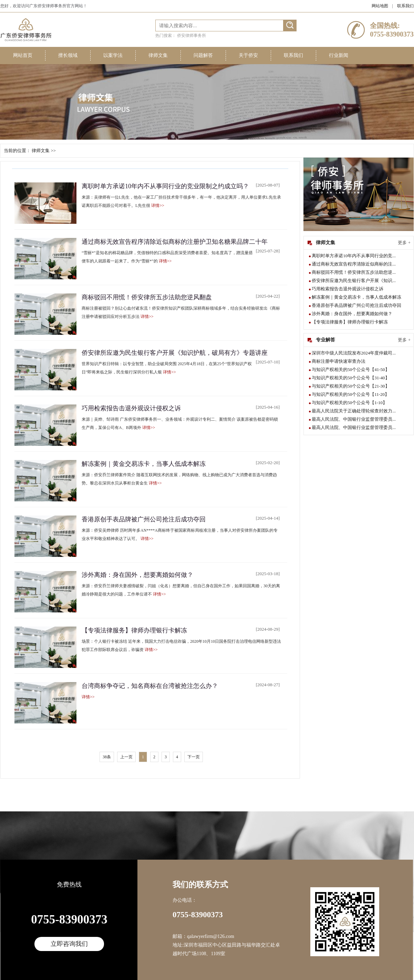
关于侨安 (248, 55)
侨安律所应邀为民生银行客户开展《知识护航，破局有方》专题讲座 (175, 353)
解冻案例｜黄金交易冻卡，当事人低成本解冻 (144, 464)
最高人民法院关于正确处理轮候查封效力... (354, 411)
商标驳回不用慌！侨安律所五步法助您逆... (354, 272)
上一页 (126, 757)
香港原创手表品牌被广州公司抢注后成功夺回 (144, 519)
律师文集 (158, 55)
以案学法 (113, 55)
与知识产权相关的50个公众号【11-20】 (350, 394)
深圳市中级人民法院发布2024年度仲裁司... (354, 353)
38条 (107, 757)
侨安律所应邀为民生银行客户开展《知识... (354, 281)
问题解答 (203, 55)
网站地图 (380, 6)
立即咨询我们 (69, 944)
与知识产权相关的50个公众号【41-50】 (350, 369)
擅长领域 (68, 55)
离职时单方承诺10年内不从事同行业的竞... (354, 256)
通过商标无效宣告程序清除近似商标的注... (354, 264)
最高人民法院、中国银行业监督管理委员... (354, 419)
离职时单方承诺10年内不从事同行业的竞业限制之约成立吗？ (165, 186)
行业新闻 (339, 55)
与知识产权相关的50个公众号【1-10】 (349, 403)
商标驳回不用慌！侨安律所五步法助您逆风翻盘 (147, 297)
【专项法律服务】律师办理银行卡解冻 (134, 630)
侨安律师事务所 (192, 36)
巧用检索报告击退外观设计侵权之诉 (131, 408)
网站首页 (23, 55)
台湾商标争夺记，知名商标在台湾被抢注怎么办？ (150, 686)
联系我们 (405, 6)
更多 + (404, 243)
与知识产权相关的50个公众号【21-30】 (350, 386)
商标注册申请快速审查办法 (339, 361)
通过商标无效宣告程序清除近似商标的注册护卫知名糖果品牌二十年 (175, 242)
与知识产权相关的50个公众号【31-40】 (350, 378)
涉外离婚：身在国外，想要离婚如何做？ (137, 575)
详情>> (158, 206)
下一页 (194, 757)
